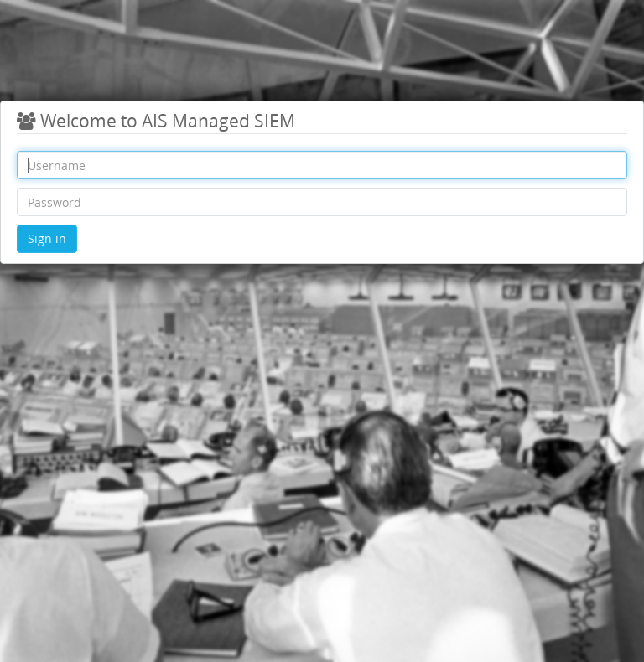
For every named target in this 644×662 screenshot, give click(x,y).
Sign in (47, 238)
